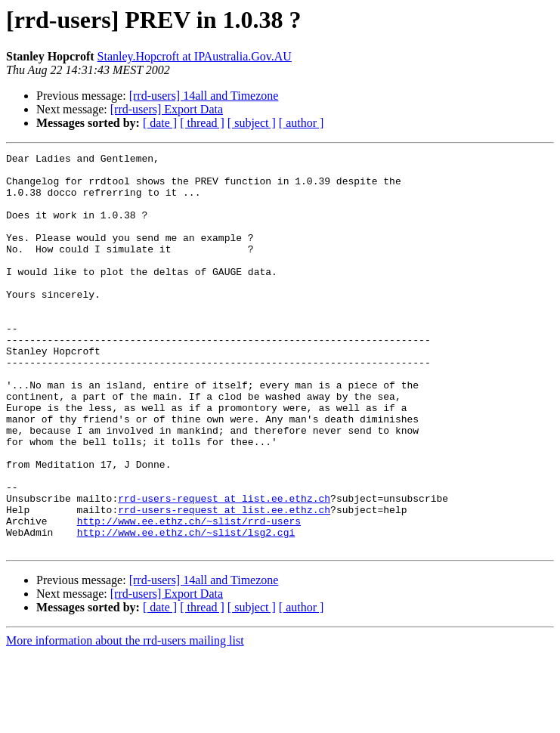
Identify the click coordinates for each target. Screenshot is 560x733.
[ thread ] (202, 123)
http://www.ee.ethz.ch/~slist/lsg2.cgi (186, 609)
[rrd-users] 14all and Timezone (204, 96)
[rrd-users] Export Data (167, 109)
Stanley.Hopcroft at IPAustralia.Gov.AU (195, 56)
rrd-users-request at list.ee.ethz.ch (224, 568)
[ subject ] (252, 123)
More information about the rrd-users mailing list (125, 720)
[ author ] (302, 123)
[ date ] (160, 123)
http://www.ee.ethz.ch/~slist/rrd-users (189, 595)
